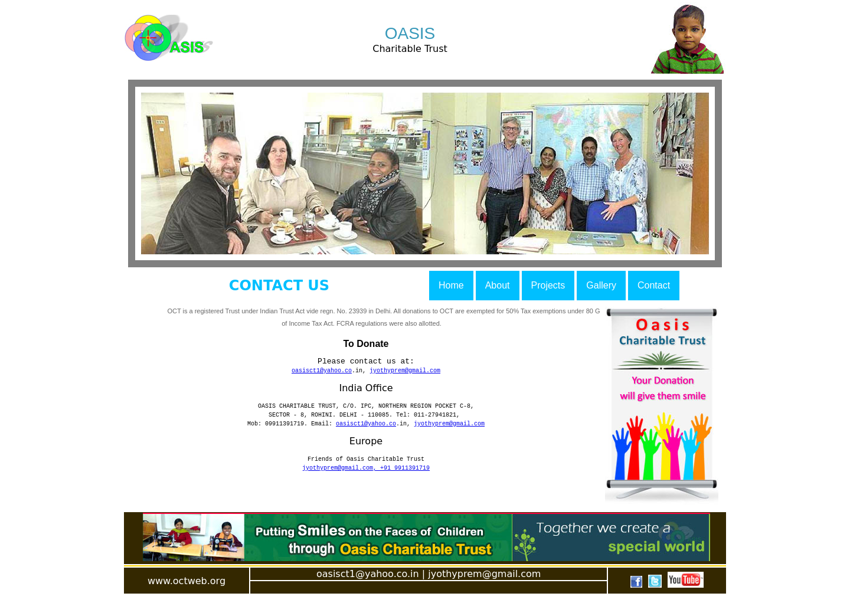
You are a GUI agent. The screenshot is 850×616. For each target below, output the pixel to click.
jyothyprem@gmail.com (405, 373)
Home (451, 285)
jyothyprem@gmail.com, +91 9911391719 (366, 480)
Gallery (601, 285)
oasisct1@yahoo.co (322, 373)
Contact (654, 285)
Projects (548, 285)
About (498, 285)
